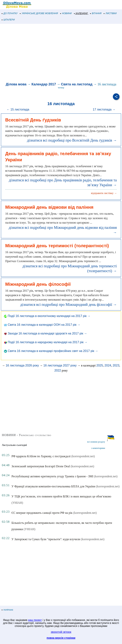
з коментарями (98, 448)
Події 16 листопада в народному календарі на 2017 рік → (46, 342)
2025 (100, 365)
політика (7, 610)
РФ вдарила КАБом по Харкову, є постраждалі (41, 456)
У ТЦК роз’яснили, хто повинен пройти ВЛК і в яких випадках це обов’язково (61, 496)
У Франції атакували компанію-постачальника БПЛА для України (53, 486)
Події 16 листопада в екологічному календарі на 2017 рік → (47, 316)
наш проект (35, 620)
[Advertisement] (61, 54)
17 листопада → (104, 109)
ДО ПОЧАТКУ (10, 13)
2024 (108, 365)
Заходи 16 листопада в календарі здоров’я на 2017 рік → (45, 333)
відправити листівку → (104, 193)
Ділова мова (16, 84)
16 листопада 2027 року (60, 365)
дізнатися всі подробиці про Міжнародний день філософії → (69, 305)
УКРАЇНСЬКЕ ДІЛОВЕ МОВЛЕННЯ (39, 13)
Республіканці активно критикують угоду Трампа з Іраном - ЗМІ (52, 476)
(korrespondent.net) (83, 456)
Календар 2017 (44, 84)
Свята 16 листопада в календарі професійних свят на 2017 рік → (51, 351)
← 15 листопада (18, 109)
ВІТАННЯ (96, 13)
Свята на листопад (77, 84)
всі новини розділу (96, 442)
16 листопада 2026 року (22, 365)
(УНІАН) (17, 503)
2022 (58, 370)
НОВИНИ (66, 13)
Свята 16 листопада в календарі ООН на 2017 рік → (42, 325)
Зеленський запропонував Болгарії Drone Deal (41, 466)
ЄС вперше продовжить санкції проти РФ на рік (42, 513)
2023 (116, 365)
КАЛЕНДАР (81, 13)
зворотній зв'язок (61, 632)
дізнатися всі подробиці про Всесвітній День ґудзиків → (72, 140)
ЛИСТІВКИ (110, 13)
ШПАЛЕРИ (8, 20)
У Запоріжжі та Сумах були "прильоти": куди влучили (46, 539)
